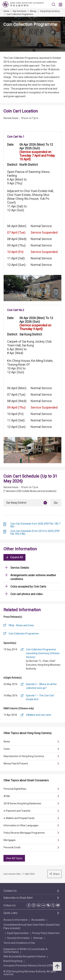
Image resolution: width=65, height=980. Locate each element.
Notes (7, 742)
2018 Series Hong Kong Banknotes (22, 803)
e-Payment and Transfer (17, 811)
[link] (54, 5)
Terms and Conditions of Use (19, 943)
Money (33, 11)
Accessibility (38, 920)
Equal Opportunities (18, 933)
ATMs (7, 796)
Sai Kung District (16, 503)
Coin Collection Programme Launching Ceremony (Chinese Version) (43, 653)
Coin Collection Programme (20, 14)
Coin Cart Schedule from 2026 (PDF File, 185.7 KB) (35, 525)
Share (55, 874)
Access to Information (16, 920)
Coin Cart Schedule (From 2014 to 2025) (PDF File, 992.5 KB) (35, 532)
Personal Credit (12, 847)
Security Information (18, 938)
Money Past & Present (16, 764)
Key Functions (20, 11)
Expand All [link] (14, 557)
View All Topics (14, 858)
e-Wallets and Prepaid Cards (19, 818)
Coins (7, 749)
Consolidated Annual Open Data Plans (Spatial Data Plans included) (32, 926)
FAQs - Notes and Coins (21, 625)
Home (6, 11)
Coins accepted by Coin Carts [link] (28, 587)
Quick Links (10, 913)
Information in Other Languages (21, 825)
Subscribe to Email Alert (18, 898)
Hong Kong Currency (50, 11)
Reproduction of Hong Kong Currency (24, 756)
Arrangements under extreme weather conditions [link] (33, 577)
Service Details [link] (20, 568)
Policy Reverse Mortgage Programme (24, 833)
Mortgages (10, 840)
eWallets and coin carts (39, 715)
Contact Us (10, 891)
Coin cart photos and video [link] (27, 594)
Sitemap (38, 938)
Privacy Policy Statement (46, 933)
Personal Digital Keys (15, 789)
